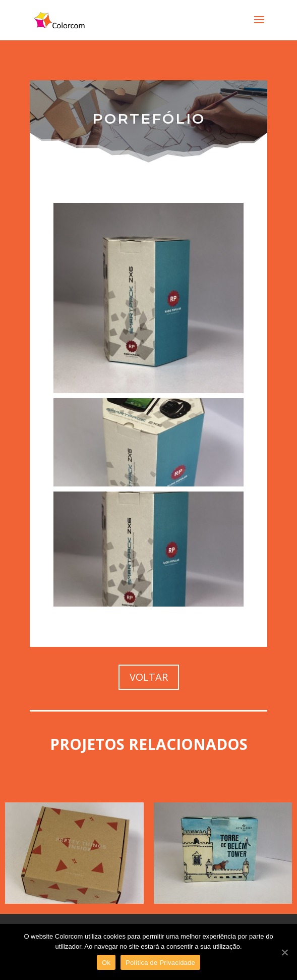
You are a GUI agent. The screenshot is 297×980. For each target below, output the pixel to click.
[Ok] (284, 952)
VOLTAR (149, 677)
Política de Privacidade (160, 963)
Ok (106, 963)
